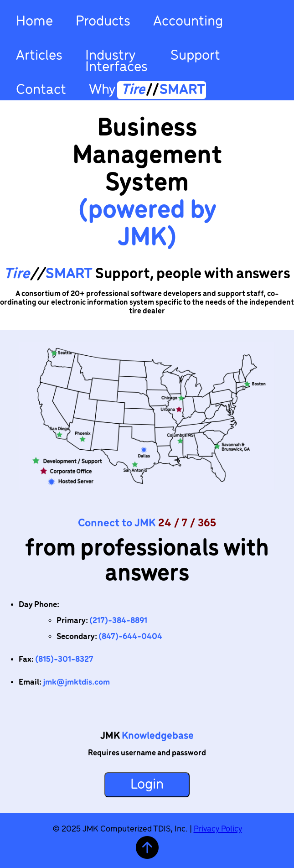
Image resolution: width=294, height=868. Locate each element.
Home (34, 22)
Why (147, 88)
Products (103, 22)
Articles (39, 56)
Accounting (188, 22)
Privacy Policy (218, 829)
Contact (41, 89)
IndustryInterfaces (116, 60)
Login (147, 785)
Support (195, 56)
